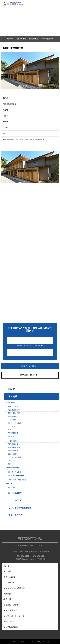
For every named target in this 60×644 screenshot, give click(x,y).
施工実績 (12, 396)
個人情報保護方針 (11, 627)
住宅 (10, 430)
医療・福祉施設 (14, 413)
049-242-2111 (31, 340)
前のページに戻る (30, 366)
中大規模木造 (34, 39)
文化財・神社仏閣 (15, 423)
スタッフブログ (10, 610)
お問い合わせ (30, 353)
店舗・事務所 (13, 416)
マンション (12, 426)
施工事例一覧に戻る (30, 375)
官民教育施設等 (14, 410)
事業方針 (7, 599)
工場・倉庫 (12, 420)
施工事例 (11, 39)
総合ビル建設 (14, 493)
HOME (12, 389)
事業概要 (7, 594)
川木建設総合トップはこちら (30, 546)
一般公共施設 (13, 407)
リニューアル (14, 500)
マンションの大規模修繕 (17, 480)
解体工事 (12, 488)
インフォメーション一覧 (14, 616)
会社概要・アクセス (12, 605)
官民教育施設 (13, 444)
